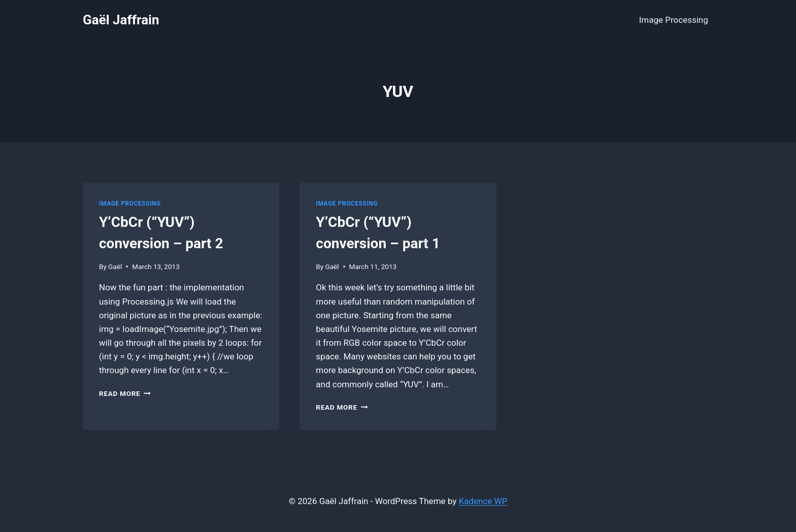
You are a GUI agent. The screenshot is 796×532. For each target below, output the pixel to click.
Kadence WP (483, 501)
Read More (125, 393)
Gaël (115, 267)
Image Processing (674, 20)
